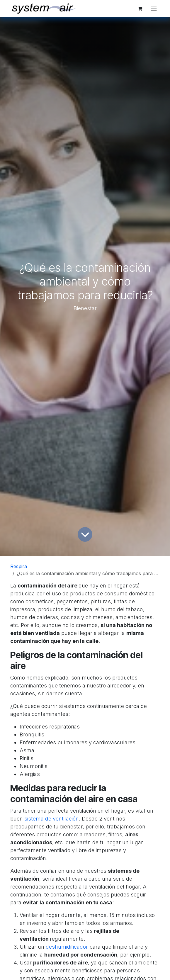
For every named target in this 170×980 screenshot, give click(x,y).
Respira (19, 566)
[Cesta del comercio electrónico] (140, 9)
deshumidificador (67, 947)
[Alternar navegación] (154, 9)
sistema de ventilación (52, 819)
